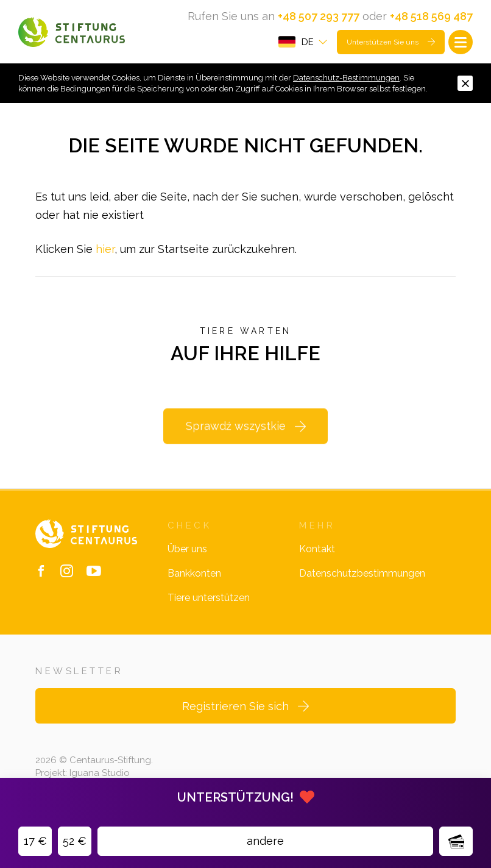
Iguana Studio (100, 773)
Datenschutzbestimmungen (362, 573)
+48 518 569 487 (431, 16)
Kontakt (317, 549)
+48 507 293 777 (319, 16)
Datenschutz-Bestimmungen (346, 78)
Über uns (187, 549)
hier (105, 249)
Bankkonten (194, 573)
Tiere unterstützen (209, 598)
